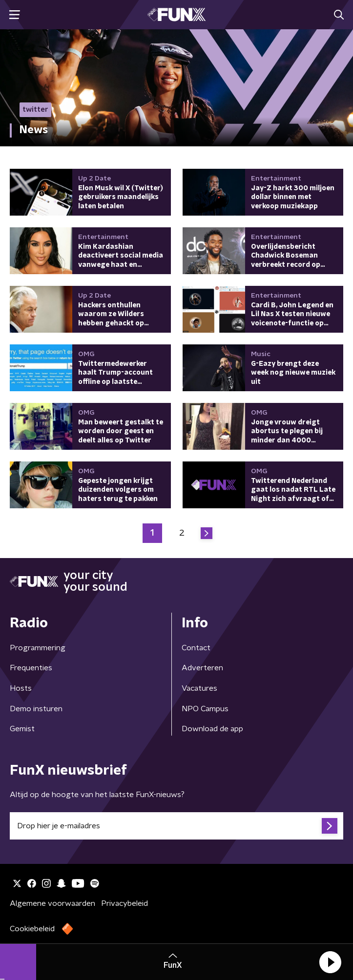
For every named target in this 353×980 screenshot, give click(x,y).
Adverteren (202, 668)
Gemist (22, 729)
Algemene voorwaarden (52, 903)
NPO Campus (205, 709)
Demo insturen (36, 709)
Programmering (38, 648)
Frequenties (31, 668)
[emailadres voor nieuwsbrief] (176, 826)
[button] (330, 962)
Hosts (21, 688)
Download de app (212, 729)
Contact (196, 648)
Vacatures (199, 688)
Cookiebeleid (32, 929)
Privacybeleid (125, 903)
